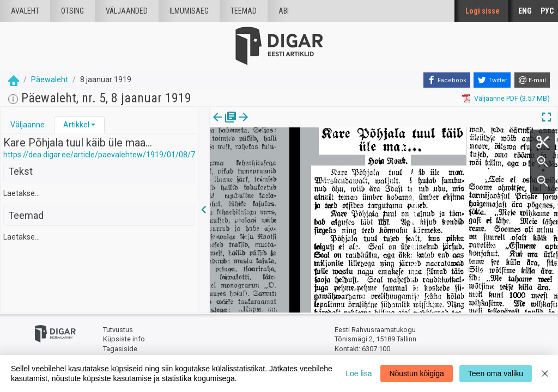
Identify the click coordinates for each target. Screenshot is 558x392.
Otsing (72, 11)
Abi (284, 11)
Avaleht (25, 11)
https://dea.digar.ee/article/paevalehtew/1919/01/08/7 (99, 155)
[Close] (545, 373)
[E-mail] (532, 80)
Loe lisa (359, 373)
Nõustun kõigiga (416, 373)
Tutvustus (118, 330)
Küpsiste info (124, 339)
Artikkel (76, 125)
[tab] (28, 125)
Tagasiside (120, 349)
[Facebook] (447, 80)
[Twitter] (492, 80)
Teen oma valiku (496, 373)
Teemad (244, 11)
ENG (525, 11)
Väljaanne (28, 125)
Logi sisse (483, 11)
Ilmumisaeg (189, 11)
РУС (547, 11)
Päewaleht (50, 79)
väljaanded (127, 11)
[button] (93, 125)
